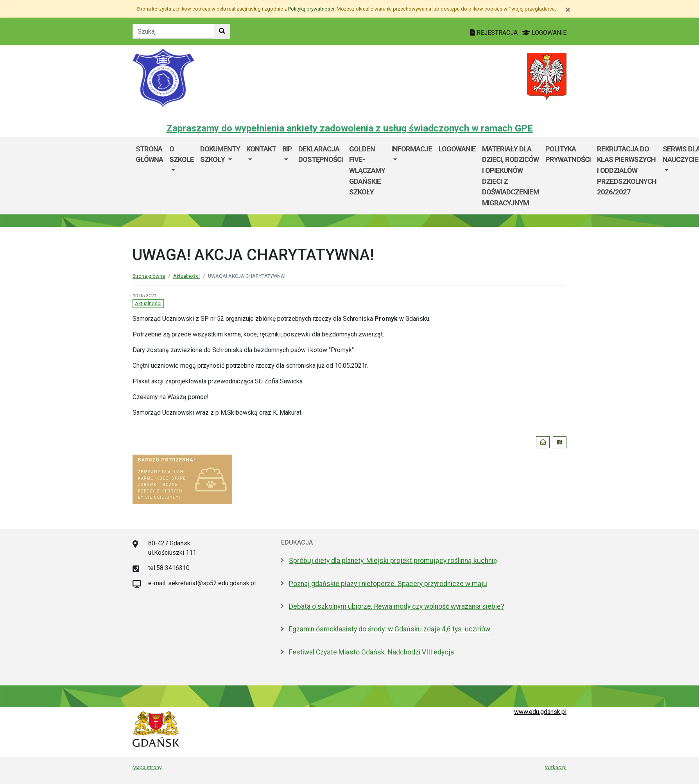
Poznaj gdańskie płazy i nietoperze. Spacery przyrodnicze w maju (388, 584)
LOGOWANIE (544, 33)
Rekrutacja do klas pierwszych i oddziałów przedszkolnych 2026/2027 (627, 170)
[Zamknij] (568, 10)
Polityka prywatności (568, 154)
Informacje (412, 149)
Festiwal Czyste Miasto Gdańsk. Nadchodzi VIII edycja (371, 652)
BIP (287, 149)
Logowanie (457, 149)
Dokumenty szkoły (220, 154)
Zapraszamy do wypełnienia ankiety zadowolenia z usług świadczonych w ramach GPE (350, 128)
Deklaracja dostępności (321, 154)
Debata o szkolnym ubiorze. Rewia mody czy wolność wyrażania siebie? (397, 606)
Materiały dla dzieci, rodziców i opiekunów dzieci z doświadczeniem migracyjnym (511, 176)
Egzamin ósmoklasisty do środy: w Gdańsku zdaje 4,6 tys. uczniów (390, 629)
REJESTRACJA (495, 33)
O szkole (182, 154)
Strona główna (149, 154)
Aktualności (186, 276)
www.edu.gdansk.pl (540, 712)
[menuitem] (182, 176)
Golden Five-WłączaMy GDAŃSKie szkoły (367, 170)
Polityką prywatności (311, 9)
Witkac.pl (556, 767)
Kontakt (261, 149)
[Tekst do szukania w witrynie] (173, 31)
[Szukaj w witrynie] (222, 31)
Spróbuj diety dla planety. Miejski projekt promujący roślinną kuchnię (393, 561)
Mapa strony (147, 767)
